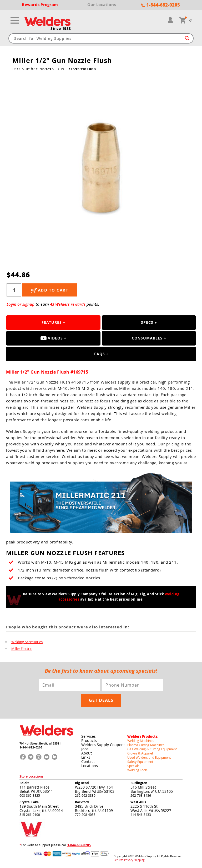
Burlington (139, 783)
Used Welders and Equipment (149, 757)
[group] (101, 166)
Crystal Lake (29, 802)
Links (86, 757)
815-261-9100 (30, 815)
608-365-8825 (30, 795)
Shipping (139, 860)
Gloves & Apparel (140, 753)
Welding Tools (137, 770)
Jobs (85, 749)
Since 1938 (61, 29)
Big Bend (82, 783)
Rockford (82, 802)
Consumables (147, 338)
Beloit (24, 783)
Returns (118, 860)
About (87, 753)
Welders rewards (70, 304)
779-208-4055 (85, 815)
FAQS (100, 354)
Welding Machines (141, 741)
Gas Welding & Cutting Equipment (152, 749)
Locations (90, 766)
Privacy (129, 860)
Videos (52, 338)
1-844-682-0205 (31, 747)
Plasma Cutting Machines (146, 745)
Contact (88, 761)
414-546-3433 (141, 815)
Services (89, 736)
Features (52, 322)
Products (89, 740)
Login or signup (21, 304)
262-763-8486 (141, 795)
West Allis (138, 802)
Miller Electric (22, 649)
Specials (133, 766)
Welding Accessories (27, 642)
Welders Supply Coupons (103, 745)
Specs (147, 322)
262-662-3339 (85, 795)
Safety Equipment (140, 762)
